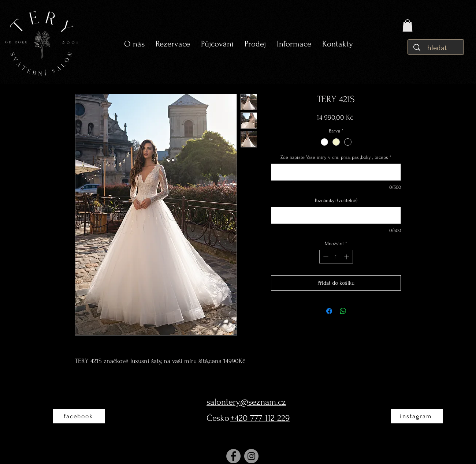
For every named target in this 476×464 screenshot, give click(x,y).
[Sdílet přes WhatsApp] (343, 311)
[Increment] (347, 257)
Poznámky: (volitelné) (336, 200)
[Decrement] (325, 257)
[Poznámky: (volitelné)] (336, 215)
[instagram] (417, 416)
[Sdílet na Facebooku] (329, 311)
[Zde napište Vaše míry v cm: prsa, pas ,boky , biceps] (336, 172)
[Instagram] (251, 456)
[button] (217, 44)
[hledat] (438, 48)
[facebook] (79, 416)
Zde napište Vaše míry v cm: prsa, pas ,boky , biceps (336, 157)
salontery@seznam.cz (246, 402)
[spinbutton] (336, 257)
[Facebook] (233, 456)
